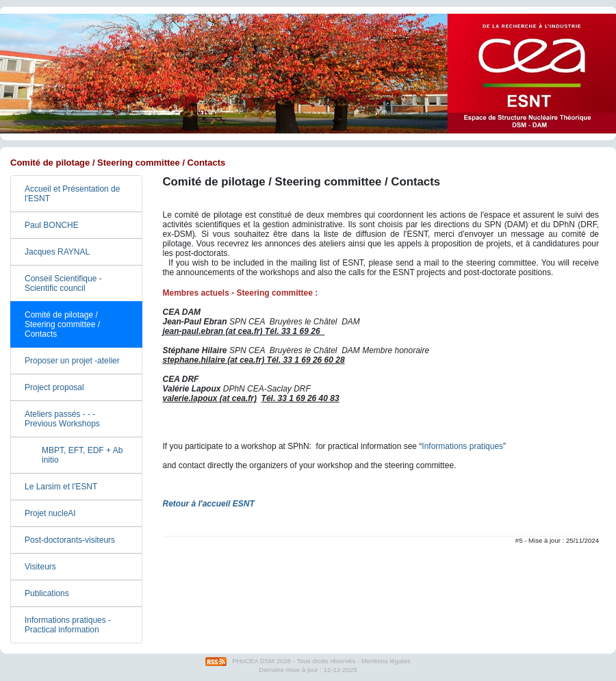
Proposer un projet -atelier (72, 361)
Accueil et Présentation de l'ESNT (72, 194)
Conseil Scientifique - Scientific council (63, 283)
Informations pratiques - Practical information (68, 625)
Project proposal (54, 387)
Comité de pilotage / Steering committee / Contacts (62, 324)
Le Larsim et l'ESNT (61, 487)
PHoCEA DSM (253, 661)
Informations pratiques (462, 446)
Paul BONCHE (52, 225)
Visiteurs (40, 567)
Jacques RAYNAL (57, 252)
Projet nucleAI (50, 513)
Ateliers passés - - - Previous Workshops (62, 419)
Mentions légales (386, 661)
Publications (47, 593)
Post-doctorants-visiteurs (70, 540)
